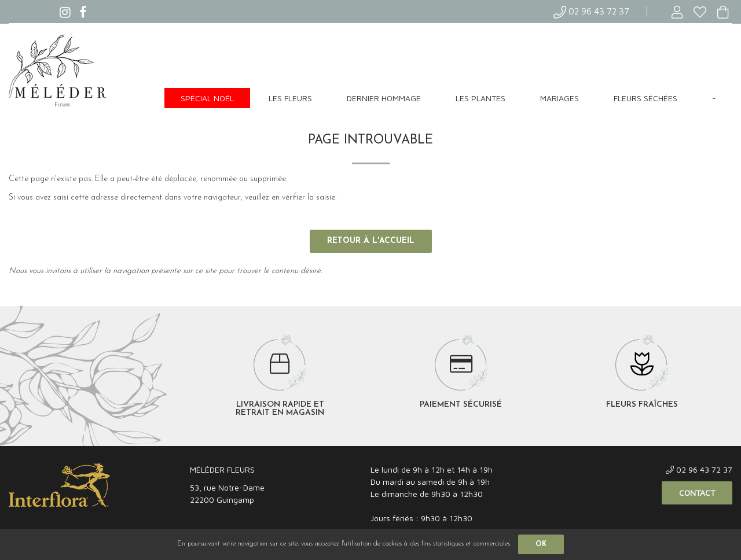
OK (541, 544)
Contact (697, 493)
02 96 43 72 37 (591, 11)
